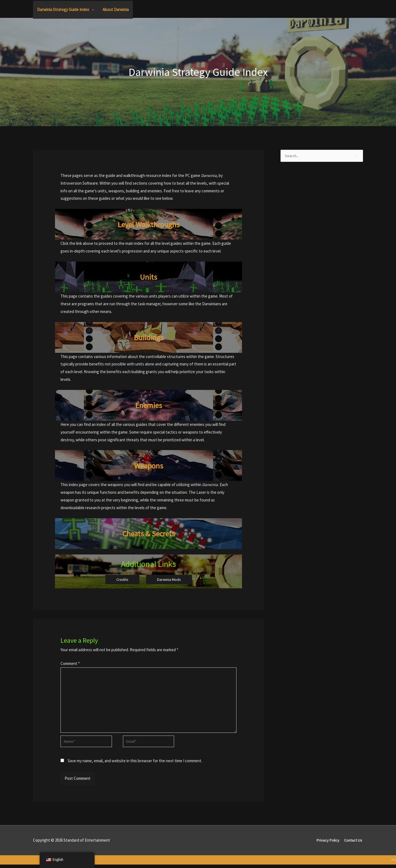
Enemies (149, 405)
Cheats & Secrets (149, 533)
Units (149, 277)
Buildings (149, 337)
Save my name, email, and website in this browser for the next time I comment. (135, 764)
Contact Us (353, 843)
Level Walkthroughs (148, 224)
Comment (70, 664)
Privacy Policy (327, 843)
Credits (122, 580)
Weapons (148, 465)
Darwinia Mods (169, 580)
